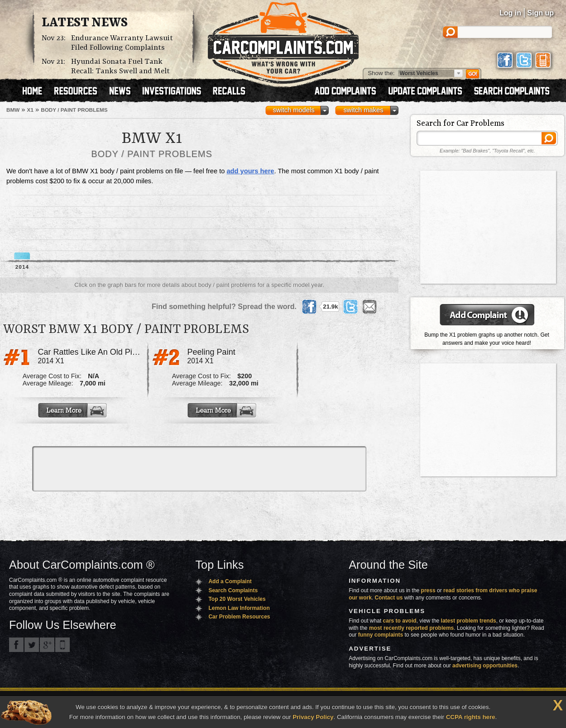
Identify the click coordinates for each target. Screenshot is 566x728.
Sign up (540, 13)
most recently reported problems (411, 628)
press (428, 590)
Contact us (389, 598)
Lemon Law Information (239, 608)
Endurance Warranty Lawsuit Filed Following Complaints (122, 43)
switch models (293, 110)
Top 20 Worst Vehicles (237, 599)
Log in (510, 13)
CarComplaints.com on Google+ (47, 645)
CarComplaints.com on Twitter (32, 645)
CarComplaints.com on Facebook (16, 645)
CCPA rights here (471, 717)
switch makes (364, 110)
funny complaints (381, 635)
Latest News (85, 23)
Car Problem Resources (239, 617)
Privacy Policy (313, 717)
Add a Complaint (230, 581)
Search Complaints (233, 590)
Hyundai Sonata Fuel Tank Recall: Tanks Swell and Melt (120, 67)
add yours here (250, 171)
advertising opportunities (485, 666)
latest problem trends (469, 621)
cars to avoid (400, 621)
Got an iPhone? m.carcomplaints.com (62, 645)
